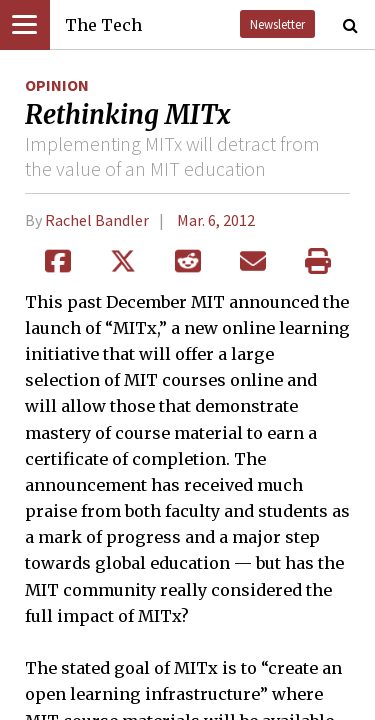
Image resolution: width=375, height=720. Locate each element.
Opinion (57, 85)
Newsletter (277, 24)
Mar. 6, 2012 (216, 220)
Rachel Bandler (97, 220)
